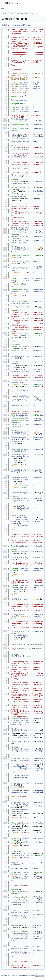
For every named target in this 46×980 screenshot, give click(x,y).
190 (5, 557)
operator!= (29, 278)
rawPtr (26, 599)
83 (5, 256)
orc (21, 104)
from (15, 571)
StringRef (39, 157)
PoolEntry (22, 347)
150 (5, 455)
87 (5, 267)
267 (5, 802)
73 (5, 229)
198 (5, 586)
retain (20, 645)
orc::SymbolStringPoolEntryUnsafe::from (27, 877)
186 (5, 546)
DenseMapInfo (32, 237)
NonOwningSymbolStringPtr (28, 111)
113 (5, 347)
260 (5, 783)
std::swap (25, 472)
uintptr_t (33, 362)
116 (5, 356)
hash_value (32, 872)
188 (5, 552)
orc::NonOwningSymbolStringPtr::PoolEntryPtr (27, 938)
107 (5, 333)
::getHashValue (34, 939)
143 (5, 434)
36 (5, 125)
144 (5, 438)
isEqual (27, 910)
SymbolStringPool (24, 119)
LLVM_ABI (16, 136)
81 (5, 250)
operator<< (36, 863)
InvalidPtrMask (33, 387)
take (15, 588)
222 (5, 656)
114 (5, 350)
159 (5, 478)
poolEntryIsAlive (25, 333)
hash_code (21, 872)
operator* (26, 261)
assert (19, 519)
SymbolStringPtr (23, 109)
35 (5, 121)
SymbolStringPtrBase (25, 108)
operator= (33, 455)
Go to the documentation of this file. (16, 25)
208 (5, 614)
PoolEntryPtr (24, 350)
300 (5, 891)
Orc (32, 13)
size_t (34, 400)
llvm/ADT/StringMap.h (30, 87)
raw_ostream (21, 100)
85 (5, 261)
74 (5, 231)
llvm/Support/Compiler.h (31, 89)
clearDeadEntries (25, 168)
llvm (11, 13)
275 (5, 823)
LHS (22, 269)
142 (5, 432)
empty (20, 176)
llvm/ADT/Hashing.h (29, 85)
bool (31, 256)
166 (5, 493)
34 (5, 119)
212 (5, 631)
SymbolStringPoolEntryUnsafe (27, 129)
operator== (29, 267)
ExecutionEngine (22, 13)
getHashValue (33, 897)
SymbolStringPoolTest (27, 122)
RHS (14, 271)
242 (5, 734)
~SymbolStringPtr (20, 493)
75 (5, 233)
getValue (25, 510)
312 (5, 925)
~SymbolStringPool (21, 149)
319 (5, 946)
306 (5, 910)
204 (5, 599)
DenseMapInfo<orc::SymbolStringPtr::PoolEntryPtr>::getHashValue (27, 903)
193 (5, 569)
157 (5, 470)
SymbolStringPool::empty (27, 839)
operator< (28, 290)
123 (5, 381)
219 (5, 648)
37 (5, 128)
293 (5, 872)
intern (30, 157)
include (4, 13)
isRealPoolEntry (28, 335)
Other (20, 440)
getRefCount (24, 396)
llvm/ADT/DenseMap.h (29, 83)
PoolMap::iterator (21, 810)
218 (5, 645)
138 (5, 421)
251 (5, 758)
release (21, 648)
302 (5, 897)
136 (5, 415)
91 (5, 278)
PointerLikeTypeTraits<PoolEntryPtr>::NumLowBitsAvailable (27, 370)
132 (5, 406)
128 (5, 396)
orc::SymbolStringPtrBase (22, 874)
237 (5, 719)
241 (5, 730)
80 (5, 248)
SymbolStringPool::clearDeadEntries (27, 824)
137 (5, 419)
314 (5, 931)
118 (5, 362)
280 (5, 838)
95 (5, 290)
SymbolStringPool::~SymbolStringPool (27, 784)
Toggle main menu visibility (3, 8)
